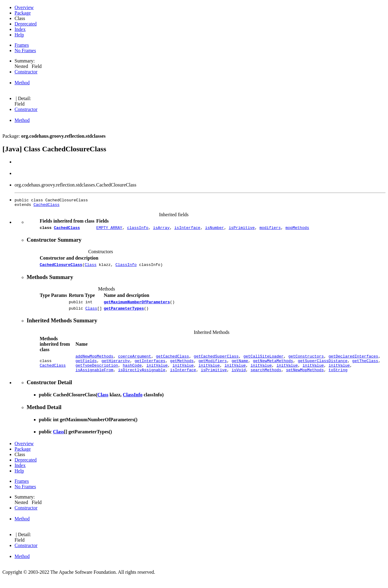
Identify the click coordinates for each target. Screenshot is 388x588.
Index (20, 29)
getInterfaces (150, 367)
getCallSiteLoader (264, 361)
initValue (157, 372)
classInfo (138, 229)
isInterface (187, 229)
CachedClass (46, 205)
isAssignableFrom (94, 378)
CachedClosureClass (61, 267)
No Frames (25, 50)
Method (22, 83)
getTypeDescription (97, 372)
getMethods (182, 367)
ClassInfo (126, 267)
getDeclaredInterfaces (353, 361)
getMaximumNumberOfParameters (137, 305)
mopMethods (297, 229)
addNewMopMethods (94, 361)
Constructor (26, 72)
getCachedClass (172, 361)
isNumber (214, 229)
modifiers (270, 229)
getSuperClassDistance (323, 367)
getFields (86, 367)
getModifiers (213, 367)
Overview (24, 7)
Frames (22, 45)
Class (90, 267)
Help (19, 35)
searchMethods (266, 378)
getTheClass (365, 367)
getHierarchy (116, 367)
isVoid (239, 378)
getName (240, 367)
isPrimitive (242, 229)
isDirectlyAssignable (142, 378)
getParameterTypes (124, 313)
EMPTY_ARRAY (109, 229)
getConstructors (306, 361)
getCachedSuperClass (216, 361)
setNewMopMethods (305, 378)
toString (338, 378)
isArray (161, 229)
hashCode (132, 372)
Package (23, 13)
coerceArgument (134, 361)
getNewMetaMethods (273, 367)
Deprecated (26, 24)
